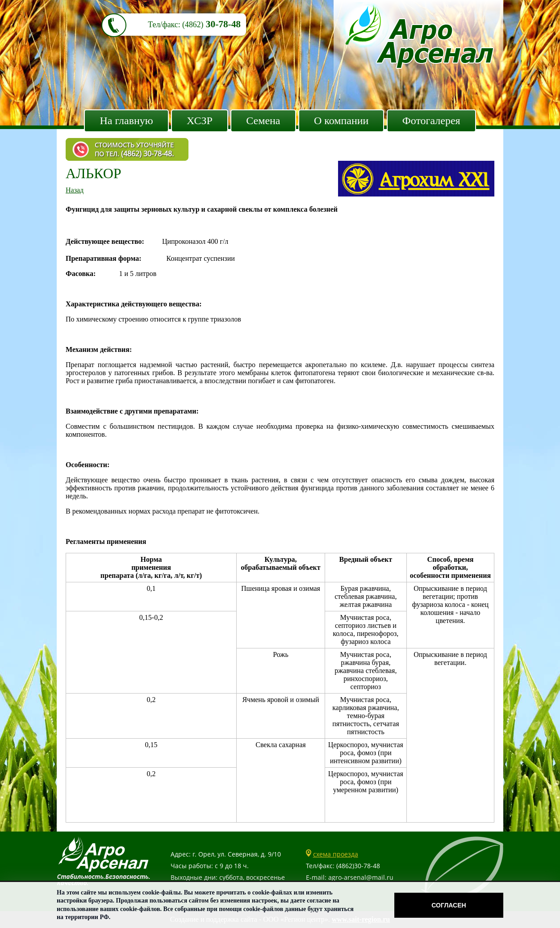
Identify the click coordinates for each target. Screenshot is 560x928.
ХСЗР (200, 121)
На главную (126, 121)
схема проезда (336, 854)
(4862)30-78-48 (358, 866)
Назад (75, 190)
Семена (263, 121)
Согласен (449, 905)
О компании (341, 121)
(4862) (193, 25)
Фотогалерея (431, 121)
